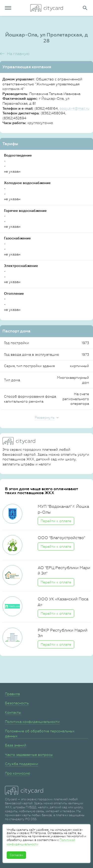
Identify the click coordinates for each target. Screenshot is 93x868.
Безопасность (17, 703)
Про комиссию (17, 773)
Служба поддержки (22, 764)
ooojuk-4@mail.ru (74, 108)
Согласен (16, 855)
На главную (18, 54)
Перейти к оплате (56, 521)
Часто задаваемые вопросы (29, 755)
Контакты (13, 712)
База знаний (16, 745)
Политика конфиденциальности (32, 722)
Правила (12, 694)
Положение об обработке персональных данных (40, 734)
